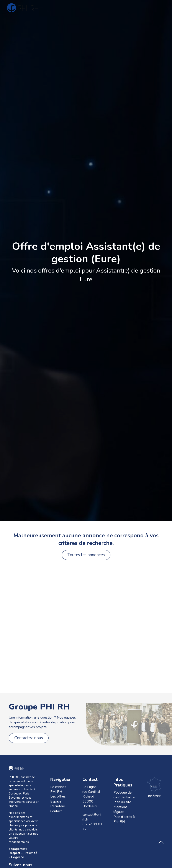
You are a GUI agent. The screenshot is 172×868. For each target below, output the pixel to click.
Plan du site (122, 802)
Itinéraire (155, 788)
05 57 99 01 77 (92, 827)
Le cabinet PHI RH (58, 789)
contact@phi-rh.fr (93, 817)
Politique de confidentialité (124, 795)
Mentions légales (120, 809)
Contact (56, 811)
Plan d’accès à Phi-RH (124, 819)
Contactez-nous (29, 738)
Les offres (58, 796)
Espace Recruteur (58, 804)
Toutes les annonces (86, 555)
